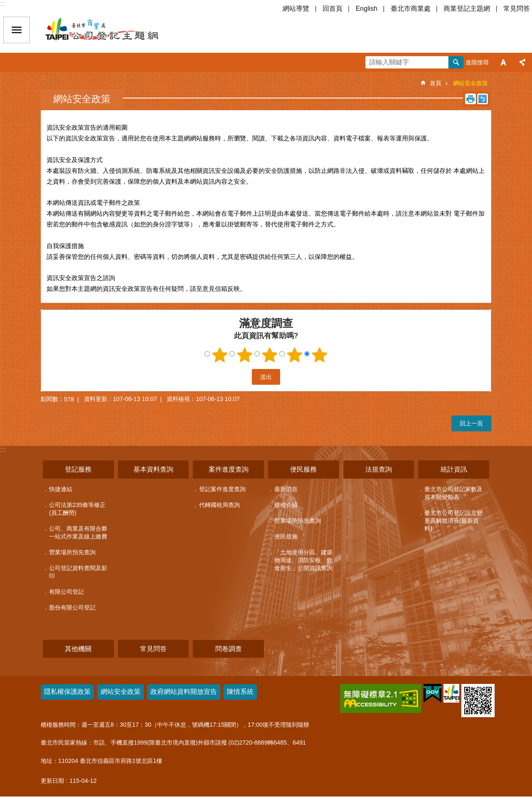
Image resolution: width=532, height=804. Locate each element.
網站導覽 (296, 9)
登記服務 (78, 469)
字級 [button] (503, 62)
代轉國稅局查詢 (219, 505)
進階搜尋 (477, 62)
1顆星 (220, 355)
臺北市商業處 (411, 9)
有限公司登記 (66, 592)
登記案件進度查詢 (222, 489)
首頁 (436, 83)
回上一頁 (471, 423)
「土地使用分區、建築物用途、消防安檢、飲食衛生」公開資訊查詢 (303, 560)
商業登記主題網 (467, 9)
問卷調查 (229, 649)
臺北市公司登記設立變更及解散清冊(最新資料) (453, 521)
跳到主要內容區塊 (4, 4)
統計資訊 (454, 469)
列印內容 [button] (470, 99)
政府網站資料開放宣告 (184, 692)
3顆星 (270, 355)
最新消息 (286, 489)
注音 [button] (483, 99)
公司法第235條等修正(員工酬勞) (77, 509)
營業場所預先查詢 (72, 552)
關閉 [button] (17, 30)
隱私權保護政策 (67, 692)
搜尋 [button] (456, 62)
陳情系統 (240, 692)
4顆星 (295, 355)
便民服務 (303, 469)
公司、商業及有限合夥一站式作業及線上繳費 (78, 532)
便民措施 (286, 536)
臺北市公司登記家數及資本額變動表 (453, 493)
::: (3, 4)
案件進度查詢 (229, 469)
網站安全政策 (470, 83)
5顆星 (320, 355)
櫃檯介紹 (286, 505)
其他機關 (78, 649)
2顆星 (245, 355)
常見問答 (517, 9)
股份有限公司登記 (72, 607)
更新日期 (52, 781)
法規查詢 (379, 469)
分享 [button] (522, 62)
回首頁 (332, 9)
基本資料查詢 (153, 469)
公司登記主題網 (116, 30)
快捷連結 (61, 489)
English (367, 9)
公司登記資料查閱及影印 (78, 572)
